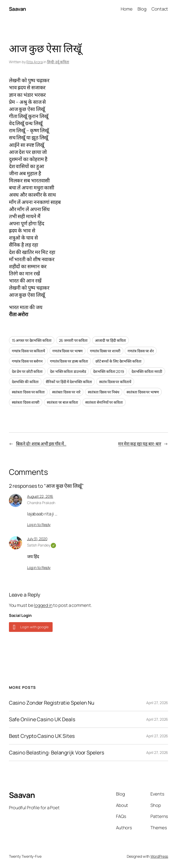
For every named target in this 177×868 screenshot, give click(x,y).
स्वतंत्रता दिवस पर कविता (28, 392)
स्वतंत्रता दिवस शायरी (26, 402)
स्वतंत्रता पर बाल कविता (62, 402)
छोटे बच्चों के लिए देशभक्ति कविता (118, 361)
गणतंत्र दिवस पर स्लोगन (27, 361)
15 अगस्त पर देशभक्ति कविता (32, 340)
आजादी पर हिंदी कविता (110, 340)
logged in (43, 605)
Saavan (17, 9)
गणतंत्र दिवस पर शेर (141, 351)
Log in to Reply (39, 525)
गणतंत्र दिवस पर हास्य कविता (69, 361)
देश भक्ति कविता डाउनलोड (68, 371)
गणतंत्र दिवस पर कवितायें (28, 351)
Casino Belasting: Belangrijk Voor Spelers (57, 753)
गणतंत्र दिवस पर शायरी (105, 351)
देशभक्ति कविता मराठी (147, 371)
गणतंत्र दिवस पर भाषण (68, 351)
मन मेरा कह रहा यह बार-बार (140, 444)
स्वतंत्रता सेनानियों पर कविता (104, 402)
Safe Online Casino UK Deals (42, 719)
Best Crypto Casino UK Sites (42, 736)
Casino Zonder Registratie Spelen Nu (52, 703)
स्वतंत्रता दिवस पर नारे (66, 392)
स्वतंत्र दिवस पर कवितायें (115, 382)
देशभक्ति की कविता (25, 382)
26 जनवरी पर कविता (73, 340)
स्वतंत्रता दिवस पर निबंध (103, 392)
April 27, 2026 (157, 703)
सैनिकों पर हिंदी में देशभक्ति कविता (69, 382)
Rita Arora (34, 62)
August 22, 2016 (40, 496)
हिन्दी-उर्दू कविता (58, 62)
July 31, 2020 (37, 539)
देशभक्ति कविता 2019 (109, 371)
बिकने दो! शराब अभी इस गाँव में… (41, 444)
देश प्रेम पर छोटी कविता (27, 371)
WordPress (159, 856)
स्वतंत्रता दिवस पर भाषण (143, 392)
